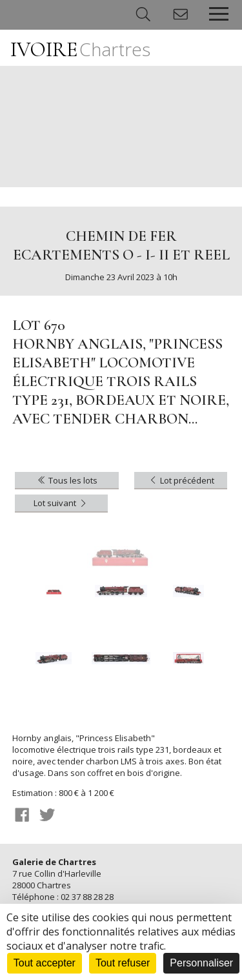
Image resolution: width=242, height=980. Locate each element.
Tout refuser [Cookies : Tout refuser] (123, 963)
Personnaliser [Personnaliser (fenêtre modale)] (201, 963)
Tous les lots (67, 480)
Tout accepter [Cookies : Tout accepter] (45, 963)
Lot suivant (61, 503)
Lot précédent (181, 480)
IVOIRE (80, 49)
